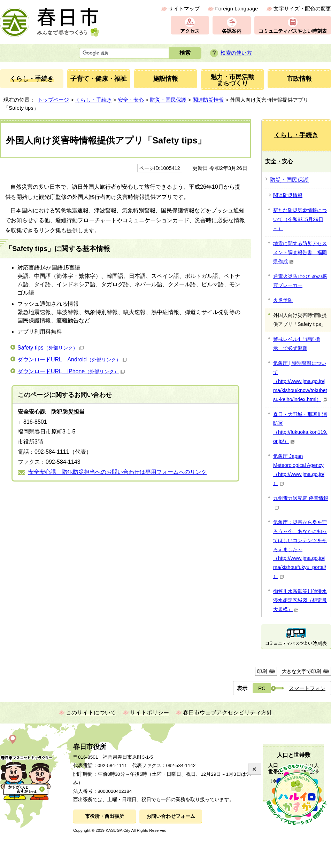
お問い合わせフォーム (171, 816)
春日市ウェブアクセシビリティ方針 (228, 713)
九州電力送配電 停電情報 (301, 503)
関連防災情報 (208, 100)
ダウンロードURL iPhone (71, 371)
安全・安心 (131, 100)
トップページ (53, 100)
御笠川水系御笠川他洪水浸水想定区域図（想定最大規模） (300, 600)
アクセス (190, 31)
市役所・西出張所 (105, 816)
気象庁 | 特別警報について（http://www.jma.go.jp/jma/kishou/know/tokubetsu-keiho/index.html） (300, 381)
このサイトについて (91, 713)
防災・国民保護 (168, 100)
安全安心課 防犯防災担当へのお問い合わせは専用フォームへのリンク (117, 472)
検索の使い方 (236, 53)
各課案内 (232, 31)
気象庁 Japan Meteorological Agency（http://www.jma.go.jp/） (299, 470)
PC (262, 688)
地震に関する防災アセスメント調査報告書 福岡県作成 (300, 252)
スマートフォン (307, 688)
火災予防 (283, 300)
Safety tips (51, 348)
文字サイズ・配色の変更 (302, 9)
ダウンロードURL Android (72, 359)
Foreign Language (236, 9)
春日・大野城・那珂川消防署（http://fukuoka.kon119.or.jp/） (300, 428)
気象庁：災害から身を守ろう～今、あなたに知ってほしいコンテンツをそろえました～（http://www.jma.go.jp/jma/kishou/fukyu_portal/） (300, 549)
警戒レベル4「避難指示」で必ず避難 (297, 344)
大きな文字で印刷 (301, 671)
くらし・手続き (94, 100)
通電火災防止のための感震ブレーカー (300, 281)
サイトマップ (184, 9)
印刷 (262, 671)
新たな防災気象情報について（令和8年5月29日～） (300, 219)
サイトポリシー (149, 713)
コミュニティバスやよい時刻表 (293, 31)
